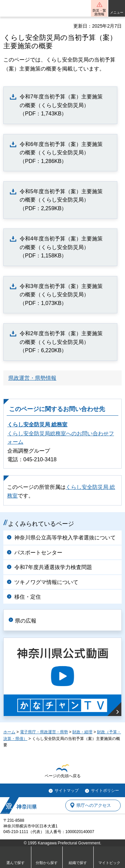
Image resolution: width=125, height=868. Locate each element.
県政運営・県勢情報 (32, 378)
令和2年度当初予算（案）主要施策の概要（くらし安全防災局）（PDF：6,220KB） (61, 342)
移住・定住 (28, 597)
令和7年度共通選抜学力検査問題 (53, 567)
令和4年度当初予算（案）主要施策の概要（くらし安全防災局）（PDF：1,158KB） (61, 247)
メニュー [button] (117, 12)
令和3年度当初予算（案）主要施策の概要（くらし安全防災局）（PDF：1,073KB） (61, 295)
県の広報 (26, 621)
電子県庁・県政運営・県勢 (44, 732)
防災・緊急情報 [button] (99, 12)
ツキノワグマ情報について (46, 582)
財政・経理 (82, 732)
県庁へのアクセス (94, 805)
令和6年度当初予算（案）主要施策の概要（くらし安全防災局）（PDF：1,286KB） (61, 153)
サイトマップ (67, 791)
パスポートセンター (38, 553)
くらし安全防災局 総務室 (37, 425)
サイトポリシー (105, 791)
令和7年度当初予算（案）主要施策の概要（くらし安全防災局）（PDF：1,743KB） (61, 105)
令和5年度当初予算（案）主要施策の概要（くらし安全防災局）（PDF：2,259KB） (61, 200)
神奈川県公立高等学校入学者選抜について (65, 538)
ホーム (9, 732)
